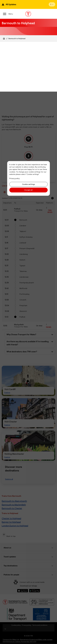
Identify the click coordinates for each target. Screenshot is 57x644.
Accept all (28, 190)
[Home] (4, 39)
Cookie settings (28, 184)
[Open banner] (52, 4)
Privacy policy (14, 178)
